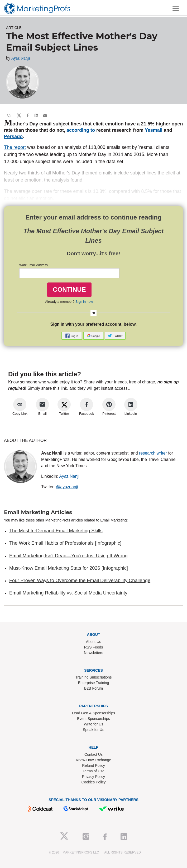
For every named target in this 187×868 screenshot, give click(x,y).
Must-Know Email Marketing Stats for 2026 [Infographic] (69, 568)
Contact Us (93, 754)
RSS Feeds (94, 647)
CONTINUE (69, 289)
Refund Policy (93, 765)
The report (15, 147)
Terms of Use (93, 771)
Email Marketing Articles (38, 512)
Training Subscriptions (94, 677)
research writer (153, 453)
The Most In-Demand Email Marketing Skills (56, 531)
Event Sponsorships (93, 719)
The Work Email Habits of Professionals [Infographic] (65, 543)
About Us (94, 642)
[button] (72, 335)
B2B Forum (93, 688)
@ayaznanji (67, 487)
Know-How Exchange (94, 760)
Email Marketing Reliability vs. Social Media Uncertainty (68, 593)
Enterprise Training (94, 683)
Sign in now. (85, 302)
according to (81, 130)
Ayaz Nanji (21, 58)
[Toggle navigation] (176, 8)
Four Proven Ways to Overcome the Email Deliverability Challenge (80, 581)
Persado (13, 136)
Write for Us (94, 724)
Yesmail (154, 130)
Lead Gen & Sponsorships (93, 713)
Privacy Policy (93, 777)
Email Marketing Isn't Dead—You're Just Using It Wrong (68, 556)
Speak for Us (93, 730)
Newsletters (93, 653)
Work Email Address (33, 265)
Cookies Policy (94, 782)
